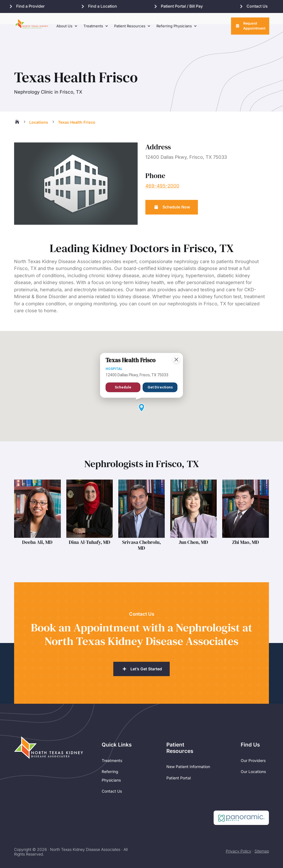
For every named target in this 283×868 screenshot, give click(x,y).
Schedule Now (178, 196)
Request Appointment (254, 29)
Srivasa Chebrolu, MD (141, 534)
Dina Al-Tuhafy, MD (90, 530)
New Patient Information (188, 756)
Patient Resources (130, 29)
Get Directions (160, 373)
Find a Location (104, 6)
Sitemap (262, 840)
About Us (64, 29)
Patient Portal (179, 767)
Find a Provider (31, 6)
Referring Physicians (174, 29)
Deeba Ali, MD (37, 530)
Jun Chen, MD (193, 530)
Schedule (123, 371)
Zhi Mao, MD (246, 530)
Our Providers (253, 749)
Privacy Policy (239, 840)
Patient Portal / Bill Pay (185, 6)
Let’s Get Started (146, 657)
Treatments (93, 29)
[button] (141, 396)
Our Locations (253, 761)
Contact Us (262, 6)
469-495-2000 (162, 174)
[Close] (176, 343)
